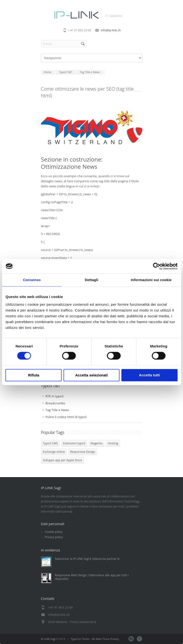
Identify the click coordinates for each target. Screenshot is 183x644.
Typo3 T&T (51, 386)
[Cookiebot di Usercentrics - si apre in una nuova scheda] (156, 266)
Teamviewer (139, 639)
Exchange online (54, 452)
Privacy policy (54, 537)
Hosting (113, 443)
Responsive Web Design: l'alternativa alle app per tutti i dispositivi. (92, 577)
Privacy (115, 639)
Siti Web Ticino (101, 639)
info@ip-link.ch (111, 30)
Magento (97, 443)
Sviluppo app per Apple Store (62, 460)
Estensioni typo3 (74, 443)
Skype (131, 639)
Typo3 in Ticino (80, 639)
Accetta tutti (149, 375)
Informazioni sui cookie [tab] (151, 280)
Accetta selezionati (91, 375)
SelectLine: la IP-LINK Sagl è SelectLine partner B (87, 559)
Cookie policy (54, 532)
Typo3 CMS (50, 443)
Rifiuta (34, 375)
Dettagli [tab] (92, 280)
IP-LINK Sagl (48, 639)
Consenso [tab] (32, 280)
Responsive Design (83, 452)
